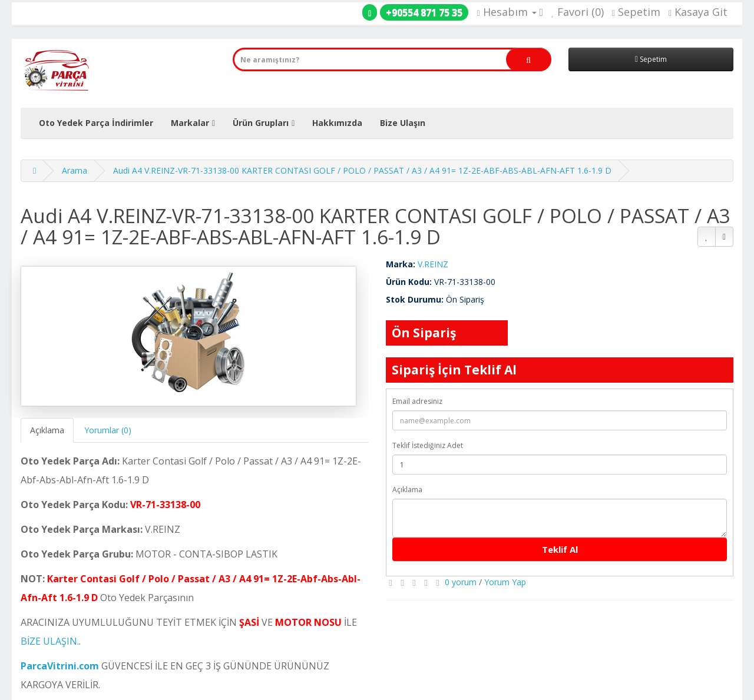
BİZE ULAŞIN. (50, 641)
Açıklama (47, 430)
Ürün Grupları (261, 123)
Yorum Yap (505, 582)
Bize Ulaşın (403, 123)
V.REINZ (433, 264)
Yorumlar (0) (108, 430)
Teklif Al (560, 549)
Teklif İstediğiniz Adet (428, 445)
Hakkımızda (337, 123)
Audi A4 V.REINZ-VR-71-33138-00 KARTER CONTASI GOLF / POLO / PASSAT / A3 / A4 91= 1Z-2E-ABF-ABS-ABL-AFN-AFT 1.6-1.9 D (362, 170)
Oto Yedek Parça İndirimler (96, 123)
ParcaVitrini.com (60, 666)
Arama (75, 170)
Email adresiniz (417, 401)
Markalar (190, 123)
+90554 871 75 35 (424, 12)
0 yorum (461, 582)
